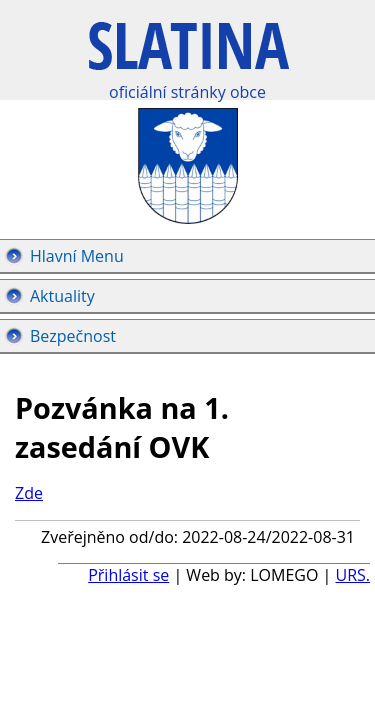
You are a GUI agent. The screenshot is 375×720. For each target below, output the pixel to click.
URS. (352, 575)
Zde (29, 493)
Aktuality (62, 296)
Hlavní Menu (77, 256)
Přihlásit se (128, 575)
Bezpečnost (73, 336)
